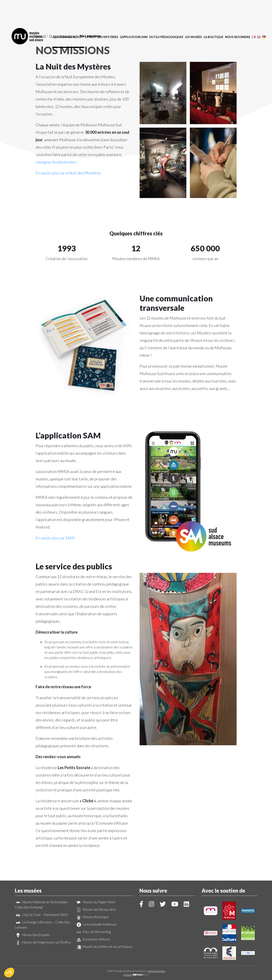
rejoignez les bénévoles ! (57, 162)
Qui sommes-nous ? (68, 12)
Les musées (193, 12)
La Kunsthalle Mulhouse (96, 924)
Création (136, 975)
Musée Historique (92, 917)
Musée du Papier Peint (95, 902)
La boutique (213, 12)
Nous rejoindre (238, 12)
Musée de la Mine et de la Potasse (104, 947)
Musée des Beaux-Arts (96, 909)
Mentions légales (156, 971)
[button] (9, 973)
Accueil (41, 36)
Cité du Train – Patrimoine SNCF (42, 915)
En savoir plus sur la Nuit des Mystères (68, 173)
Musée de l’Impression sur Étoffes (43, 942)
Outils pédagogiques (166, 12)
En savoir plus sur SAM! (55, 538)
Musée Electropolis (32, 935)
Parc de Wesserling (93, 932)
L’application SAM (134, 12)
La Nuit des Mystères (102, 12)
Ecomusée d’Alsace (93, 939)
